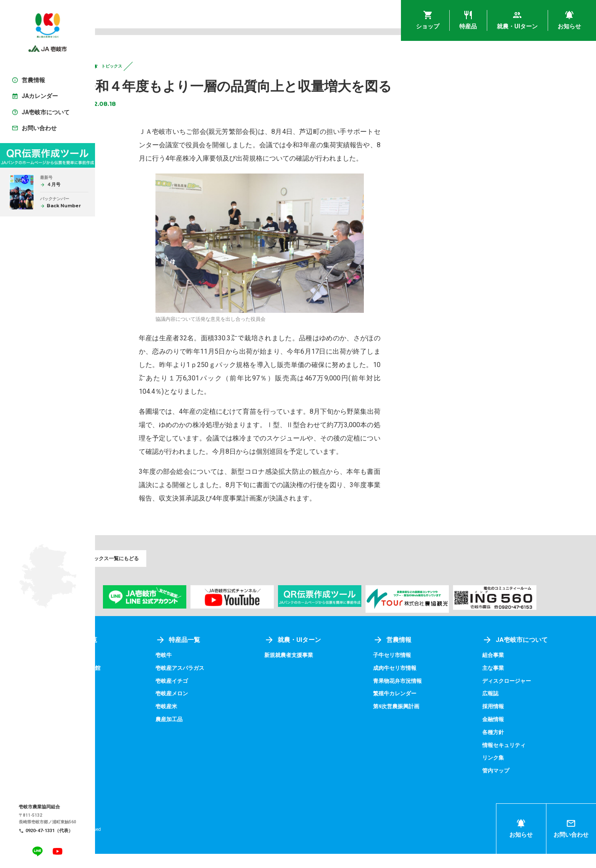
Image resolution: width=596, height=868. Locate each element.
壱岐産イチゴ (226, 696)
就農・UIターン (334, 655)
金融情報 (507, 734)
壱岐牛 (218, 671)
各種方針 (507, 747)
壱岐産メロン (226, 709)
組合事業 (507, 671)
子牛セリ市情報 (421, 671)
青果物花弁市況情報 (426, 696)
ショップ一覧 (140, 655)
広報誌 (504, 709)
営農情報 (420, 655)
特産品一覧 (232, 655)
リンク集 (507, 772)
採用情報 (507, 721)
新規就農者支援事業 (331, 671)
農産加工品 (223, 734)
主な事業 (507, 683)
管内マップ (510, 785)
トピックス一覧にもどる (141, 572)
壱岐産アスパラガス (235, 683)
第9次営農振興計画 (425, 721)
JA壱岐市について (530, 655)
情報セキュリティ (519, 760)
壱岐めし (125, 671)
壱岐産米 (220, 721)
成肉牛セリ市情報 (423, 683)
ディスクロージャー (522, 696)
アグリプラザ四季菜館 (143, 683)
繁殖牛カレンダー (423, 709)
